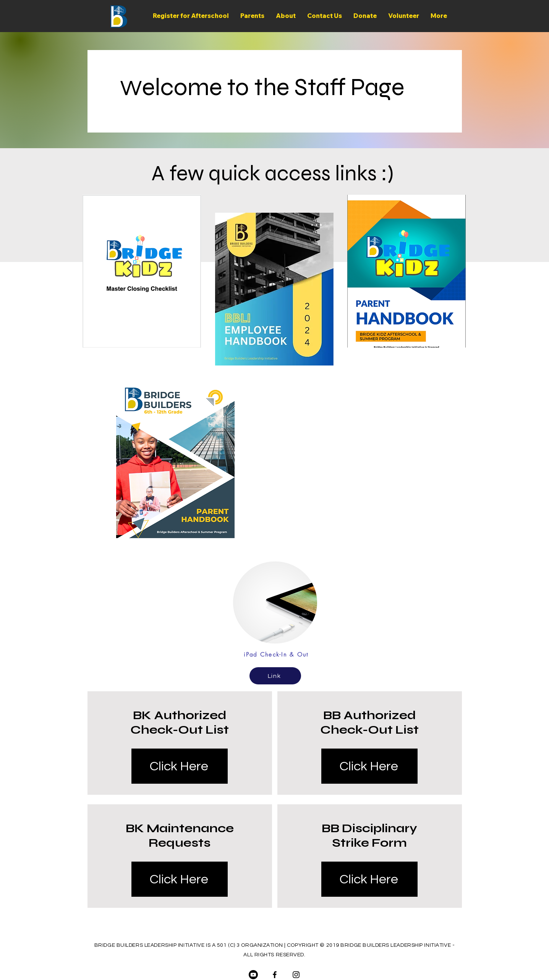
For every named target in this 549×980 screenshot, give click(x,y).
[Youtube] (253, 975)
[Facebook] (275, 975)
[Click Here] (180, 766)
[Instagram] (296, 975)
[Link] (275, 676)
